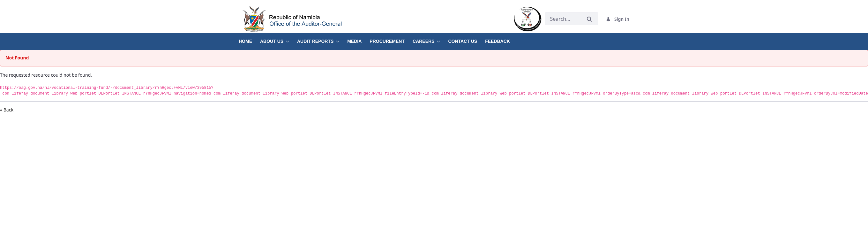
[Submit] (589, 19)
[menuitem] (249, 39)
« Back (7, 110)
